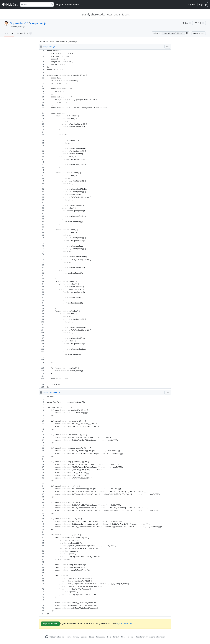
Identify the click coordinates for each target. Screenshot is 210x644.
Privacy (76, 637)
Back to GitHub (72, 5)
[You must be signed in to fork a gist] (200, 23)
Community (101, 637)
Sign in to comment (125, 623)
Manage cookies (127, 637)
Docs (109, 637)
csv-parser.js (38, 23)
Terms (69, 637)
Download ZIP (198, 33)
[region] (105, 219)
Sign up (203, 4)
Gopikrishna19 (19, 23)
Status (92, 637)
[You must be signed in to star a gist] (187, 23)
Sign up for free (50, 624)
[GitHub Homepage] (47, 637)
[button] (187, 33)
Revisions (24, 33)
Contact (116, 637)
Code (9, 33)
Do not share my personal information (150, 637)
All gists (60, 5)
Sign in (192, 4)
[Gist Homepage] (10, 4)
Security (84, 637)
